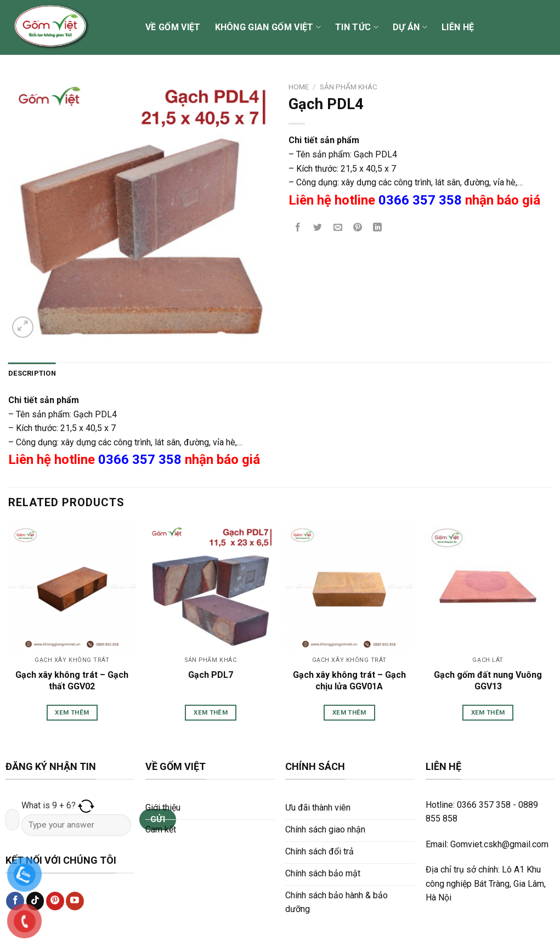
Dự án (410, 27)
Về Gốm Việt (173, 27)
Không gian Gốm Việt (268, 27)
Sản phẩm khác (349, 87)
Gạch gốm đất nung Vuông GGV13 (488, 681)
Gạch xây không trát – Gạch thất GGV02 (72, 681)
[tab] (32, 373)
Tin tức (357, 27)
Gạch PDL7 (211, 675)
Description (32, 373)
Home (299, 87)
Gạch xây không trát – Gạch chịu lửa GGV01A (349, 681)
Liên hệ (458, 27)
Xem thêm (72, 712)
